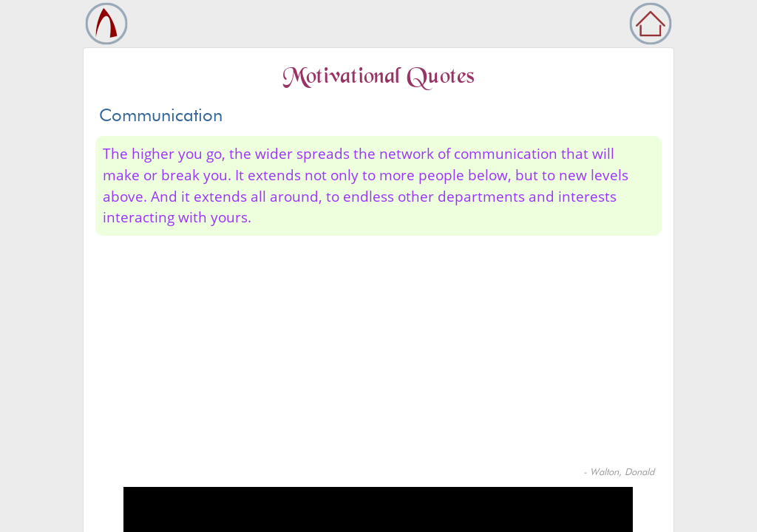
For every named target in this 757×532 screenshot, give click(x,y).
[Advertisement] (378, 354)
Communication (161, 115)
